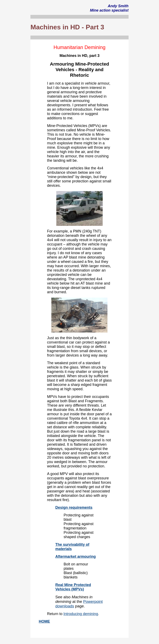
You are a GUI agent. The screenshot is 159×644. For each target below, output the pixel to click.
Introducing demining (81, 614)
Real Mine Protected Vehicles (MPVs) (73, 587)
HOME (44, 621)
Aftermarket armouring (75, 557)
